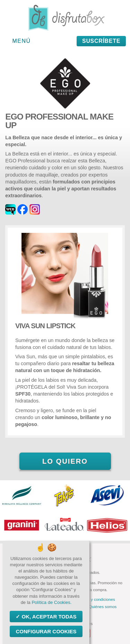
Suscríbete (101, 41)
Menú (22, 41)
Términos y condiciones (94, 599)
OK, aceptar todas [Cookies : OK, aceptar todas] (48, 617)
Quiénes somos (103, 607)
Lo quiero (65, 461)
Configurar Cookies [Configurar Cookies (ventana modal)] (46, 631)
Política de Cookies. (51, 602)
